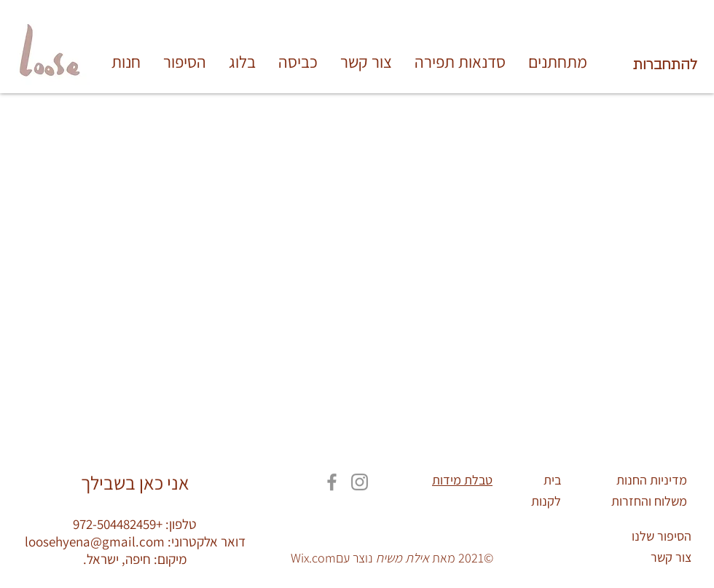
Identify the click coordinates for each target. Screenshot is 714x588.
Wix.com (313, 558)
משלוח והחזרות (649, 501)
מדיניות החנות (652, 480)
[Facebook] (332, 482)
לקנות (546, 501)
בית (552, 480)
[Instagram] (360, 482)
